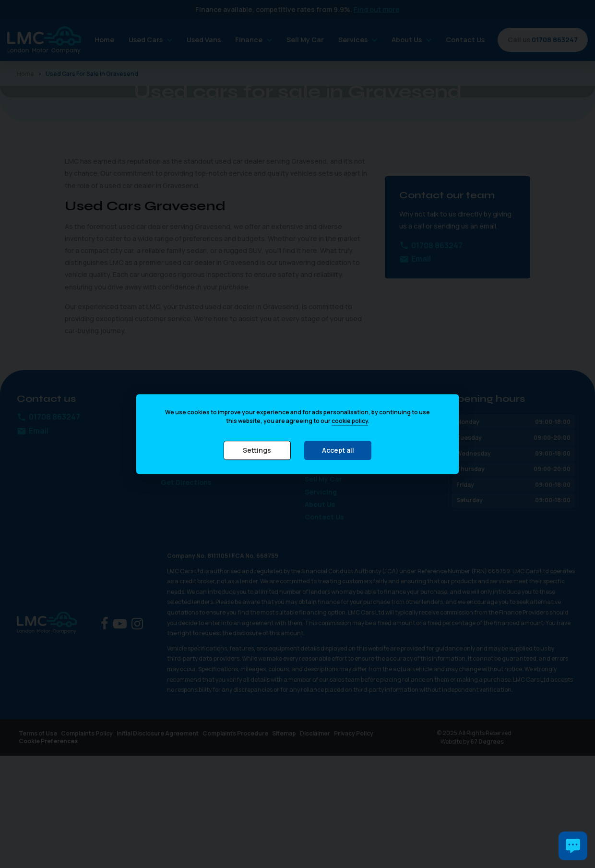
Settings (257, 450)
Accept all (338, 450)
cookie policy (350, 421)
